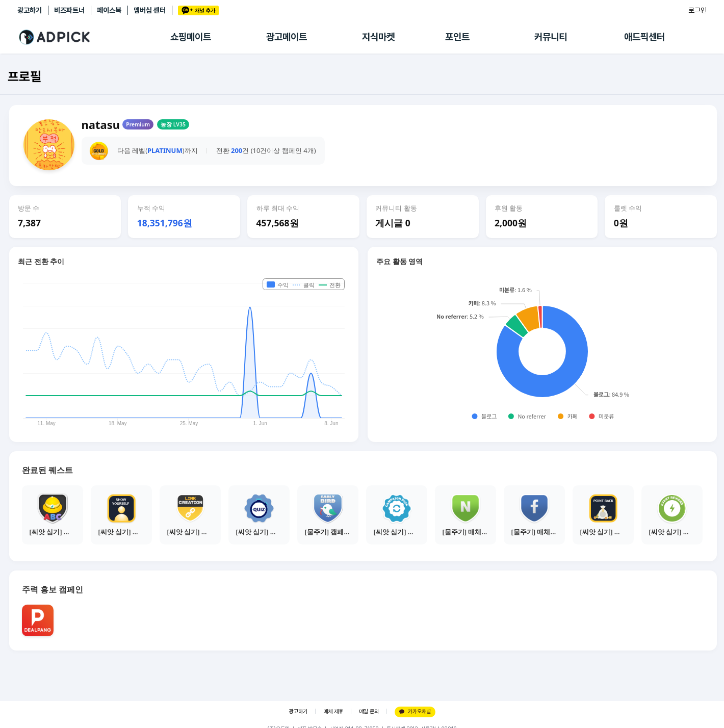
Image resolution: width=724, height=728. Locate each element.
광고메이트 (287, 37)
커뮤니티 (551, 37)
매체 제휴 (333, 711)
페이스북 (109, 10)
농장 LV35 (173, 124)
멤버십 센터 (150, 10)
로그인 (697, 10)
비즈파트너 (69, 10)
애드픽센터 (644, 37)
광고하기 (30, 10)
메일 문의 (369, 711)
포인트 (457, 37)
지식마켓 (378, 37)
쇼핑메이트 (191, 37)
